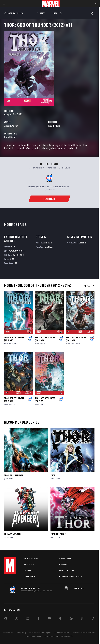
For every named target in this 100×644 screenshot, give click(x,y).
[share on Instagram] (28, 619)
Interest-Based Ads (51, 636)
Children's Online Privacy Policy (84, 633)
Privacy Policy (21, 633)
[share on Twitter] (17, 619)
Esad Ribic (54, 126)
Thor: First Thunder (14, 475)
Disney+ (63, 564)
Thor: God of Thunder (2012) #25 (14, 339)
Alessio (42, 344)
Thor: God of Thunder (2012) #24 (45, 339)
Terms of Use (8, 633)
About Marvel (31, 558)
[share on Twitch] (82, 619)
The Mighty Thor (58, 534)
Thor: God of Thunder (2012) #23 (76, 339)
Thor (53, 475)
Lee (14, 404)
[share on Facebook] (6, 619)
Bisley (11, 344)
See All (89, 286)
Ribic (16, 344)
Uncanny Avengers (13, 534)
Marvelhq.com (67, 570)
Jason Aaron (11, 126)
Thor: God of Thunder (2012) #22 (14, 400)
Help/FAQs (29, 564)
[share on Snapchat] (60, 619)
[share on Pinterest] (71, 619)
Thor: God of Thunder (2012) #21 (45, 400)
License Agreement (33, 636)
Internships (30, 576)
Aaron (6, 344)
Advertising (65, 558)
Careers (28, 570)
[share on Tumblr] (38, 619)
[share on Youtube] (49, 619)
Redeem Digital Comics (71, 576)
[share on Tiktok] (93, 619)
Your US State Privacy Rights (40, 633)
